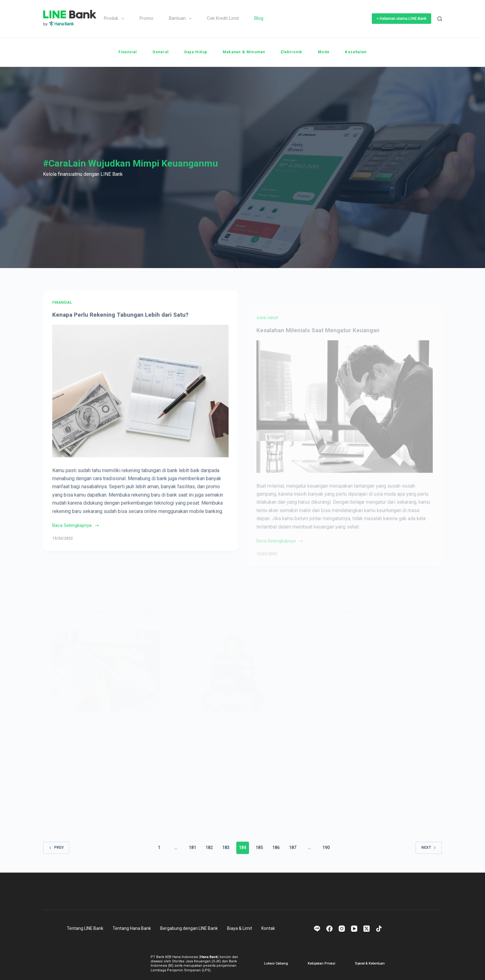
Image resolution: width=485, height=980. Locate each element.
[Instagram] (342, 928)
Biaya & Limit (240, 928)
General (161, 52)
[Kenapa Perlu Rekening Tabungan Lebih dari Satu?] (140, 402)
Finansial (128, 52)
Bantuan (181, 19)
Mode (324, 52)
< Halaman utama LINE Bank (401, 18)
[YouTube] (354, 928)
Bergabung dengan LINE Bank (189, 928)
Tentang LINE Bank (85, 928)
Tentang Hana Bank (132, 928)
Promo (146, 18)
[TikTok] (379, 928)
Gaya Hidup (196, 52)
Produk (115, 19)
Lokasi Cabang (276, 963)
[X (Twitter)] (367, 928)
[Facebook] (329, 928)
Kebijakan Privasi (322, 963)
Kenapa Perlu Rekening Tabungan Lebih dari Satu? (123, 326)
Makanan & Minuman (244, 52)
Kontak (268, 928)
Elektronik (292, 52)
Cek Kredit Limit (223, 18)
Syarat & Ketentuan (370, 963)
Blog (259, 18)
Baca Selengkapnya (76, 537)
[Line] (317, 928)
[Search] (440, 19)
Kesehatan (356, 52)
